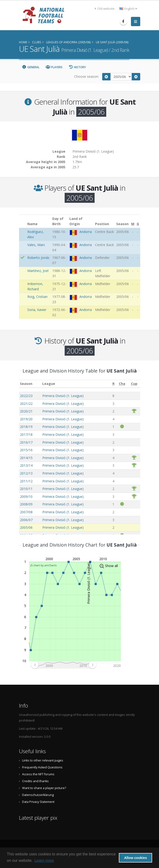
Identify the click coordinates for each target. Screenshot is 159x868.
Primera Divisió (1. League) (63, 396)
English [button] (128, 9)
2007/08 (26, 512)
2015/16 (26, 450)
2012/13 (26, 473)
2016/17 (26, 442)
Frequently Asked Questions (42, 767)
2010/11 (26, 489)
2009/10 (26, 497)
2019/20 (26, 419)
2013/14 (26, 465)
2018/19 (26, 427)
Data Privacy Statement (38, 802)
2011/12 (26, 481)
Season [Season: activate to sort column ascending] (26, 384)
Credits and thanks (35, 781)
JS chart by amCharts (43, 565)
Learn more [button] (44, 861)
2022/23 (26, 396)
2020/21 (26, 411)
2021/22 (26, 404)
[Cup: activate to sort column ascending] (134, 384)
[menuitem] (64, 665)
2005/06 (26, 527)
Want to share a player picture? (44, 788)
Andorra (86, 232)
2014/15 (26, 458)
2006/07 (26, 520)
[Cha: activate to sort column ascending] (122, 384)
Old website (105, 9)
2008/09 (26, 504)
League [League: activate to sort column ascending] (49, 384)
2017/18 (26, 434)
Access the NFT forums (38, 774)
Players (54, 67)
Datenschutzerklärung (38, 795)
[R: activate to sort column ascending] (113, 384)
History (77, 67)
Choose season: (87, 76)
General (31, 67)
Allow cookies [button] (135, 858)
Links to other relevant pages (43, 760)
